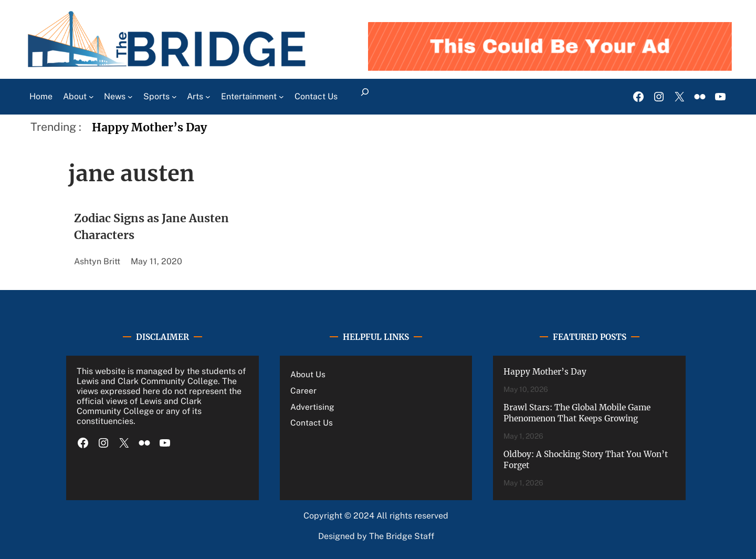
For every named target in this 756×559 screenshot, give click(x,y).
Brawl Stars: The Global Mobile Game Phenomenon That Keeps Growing (577, 413)
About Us (308, 374)
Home (41, 96)
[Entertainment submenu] (281, 97)
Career (303, 390)
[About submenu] (91, 97)
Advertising (312, 407)
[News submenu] (130, 97)
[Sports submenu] (174, 97)
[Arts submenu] (208, 97)
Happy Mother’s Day (149, 127)
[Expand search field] (365, 97)
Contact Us (312, 422)
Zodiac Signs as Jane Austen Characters (151, 227)
